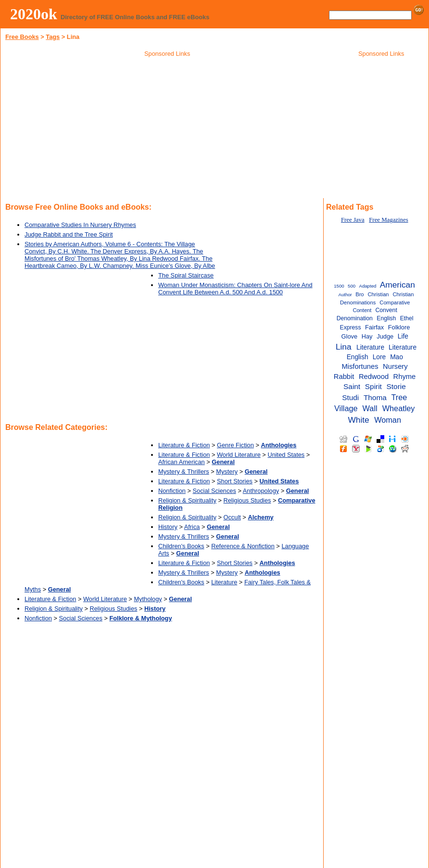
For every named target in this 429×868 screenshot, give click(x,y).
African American (182, 462)
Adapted (368, 286)
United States (286, 455)
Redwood (374, 377)
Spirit (373, 386)
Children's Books (181, 546)
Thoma (375, 397)
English (386, 318)
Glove (349, 336)
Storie (396, 386)
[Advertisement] (167, 129)
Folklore (399, 327)
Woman (388, 420)
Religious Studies (247, 500)
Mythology (148, 599)
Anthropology (261, 491)
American (397, 285)
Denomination (355, 318)
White (359, 420)
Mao (397, 357)
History (168, 527)
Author (345, 295)
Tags (53, 37)
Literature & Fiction (184, 445)
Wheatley (399, 408)
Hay (367, 336)
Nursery (395, 366)
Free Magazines (388, 220)
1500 (339, 286)
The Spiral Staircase (186, 275)
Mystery (227, 472)
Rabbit (344, 377)
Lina (344, 347)
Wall (370, 408)
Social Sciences (214, 491)
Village (346, 408)
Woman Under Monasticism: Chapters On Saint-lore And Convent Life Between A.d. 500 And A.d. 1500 (235, 289)
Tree (399, 397)
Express (351, 327)
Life (403, 336)
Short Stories (235, 481)
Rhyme (405, 377)
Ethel (407, 318)
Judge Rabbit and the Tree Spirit (69, 234)
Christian (379, 294)
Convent (386, 310)
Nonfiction (172, 491)
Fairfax (374, 327)
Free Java (353, 220)
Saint (352, 386)
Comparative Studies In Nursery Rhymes (80, 225)
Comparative (395, 302)
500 (352, 286)
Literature (224, 582)
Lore (379, 357)
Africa (192, 527)
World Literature (239, 455)
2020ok (34, 14)
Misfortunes (360, 366)
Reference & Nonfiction (243, 546)
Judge (385, 336)
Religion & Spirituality (187, 500)
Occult (232, 517)
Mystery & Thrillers (184, 472)
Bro (360, 294)
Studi (350, 397)
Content (362, 310)
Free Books (22, 37)
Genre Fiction (235, 445)
